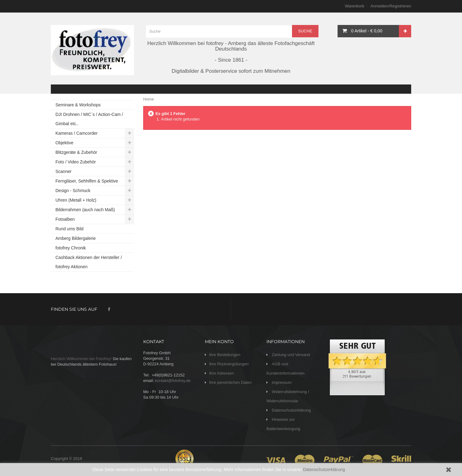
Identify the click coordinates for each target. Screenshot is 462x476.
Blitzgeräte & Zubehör (76, 152)
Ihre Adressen (221, 373)
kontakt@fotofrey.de (173, 381)
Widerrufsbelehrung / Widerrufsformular (288, 396)
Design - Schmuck (73, 191)
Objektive (64, 143)
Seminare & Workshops (78, 105)
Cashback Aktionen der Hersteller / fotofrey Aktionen (89, 262)
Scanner (63, 171)
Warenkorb (355, 6)
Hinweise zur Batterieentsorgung (283, 424)
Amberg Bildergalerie (76, 238)
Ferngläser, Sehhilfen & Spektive (87, 181)
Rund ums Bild (69, 229)
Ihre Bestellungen (225, 355)
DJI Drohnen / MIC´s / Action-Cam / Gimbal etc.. (89, 119)
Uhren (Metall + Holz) (76, 200)
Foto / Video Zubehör (76, 162)
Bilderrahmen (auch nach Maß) (85, 210)
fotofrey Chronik (71, 248)
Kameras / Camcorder (77, 133)
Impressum (281, 382)
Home (149, 99)
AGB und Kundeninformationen (286, 369)
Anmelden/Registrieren (391, 6)
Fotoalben (65, 219)
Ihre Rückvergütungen (229, 364)
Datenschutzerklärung (324, 470)
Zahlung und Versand (290, 355)
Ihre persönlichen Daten (230, 382)
